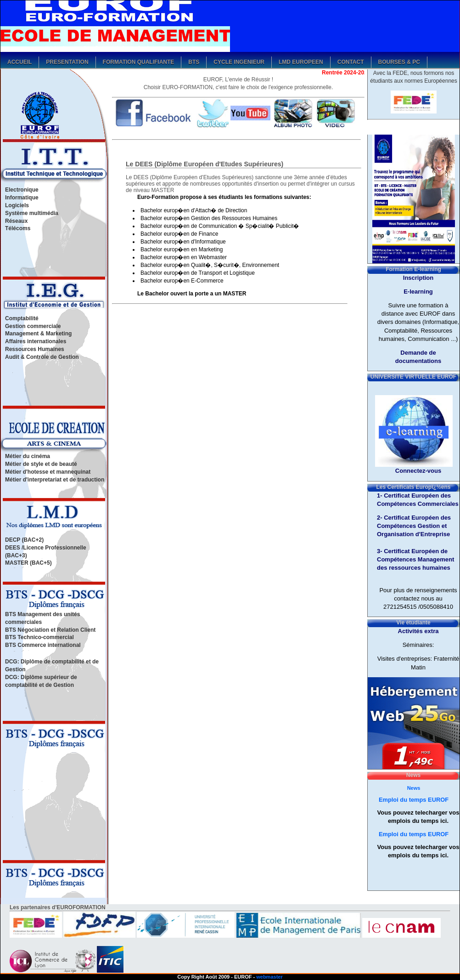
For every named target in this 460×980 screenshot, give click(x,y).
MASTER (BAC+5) (28, 563)
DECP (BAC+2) (24, 540)
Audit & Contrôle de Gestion (42, 357)
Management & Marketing (38, 334)
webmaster (269, 977)
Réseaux (16, 221)
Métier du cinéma (28, 456)
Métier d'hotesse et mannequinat (48, 472)
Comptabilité (22, 318)
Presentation (67, 61)
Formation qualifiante (139, 61)
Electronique (22, 190)
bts (194, 61)
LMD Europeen (301, 61)
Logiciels (17, 205)
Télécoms (18, 228)
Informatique (22, 198)
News (414, 788)
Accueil (20, 61)
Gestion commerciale (33, 326)
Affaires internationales (36, 341)
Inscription (418, 278)
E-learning (418, 292)
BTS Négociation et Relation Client (50, 630)
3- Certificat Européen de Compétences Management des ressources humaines (415, 559)
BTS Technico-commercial (39, 637)
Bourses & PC (399, 61)
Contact (351, 61)
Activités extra (418, 631)
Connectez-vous (418, 471)
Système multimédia (32, 213)
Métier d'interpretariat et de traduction (55, 480)
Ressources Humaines (35, 349)
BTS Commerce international (43, 645)
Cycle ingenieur (239, 61)
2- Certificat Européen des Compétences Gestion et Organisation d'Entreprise (414, 526)
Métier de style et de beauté (41, 464)
